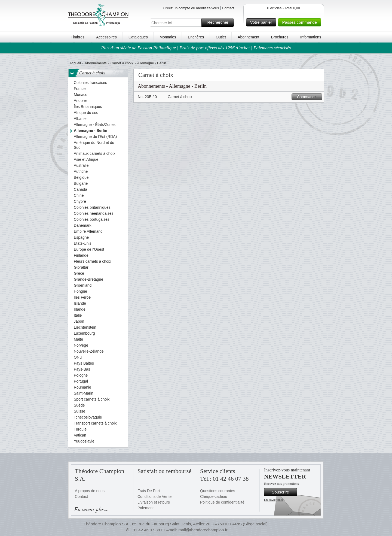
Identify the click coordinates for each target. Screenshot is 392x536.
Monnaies (168, 37)
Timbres (78, 37)
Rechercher (220, 23)
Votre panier (263, 22)
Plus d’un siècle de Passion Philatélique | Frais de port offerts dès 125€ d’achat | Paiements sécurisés (196, 48)
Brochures (280, 37)
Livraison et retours (154, 502)
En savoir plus (273, 500)
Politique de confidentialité (222, 502)
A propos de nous (90, 491)
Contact (228, 8)
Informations (311, 37)
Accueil (75, 63)
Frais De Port (149, 491)
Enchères (196, 37)
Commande (309, 97)
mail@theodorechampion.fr (203, 530)
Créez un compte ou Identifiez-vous (191, 8)
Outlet (221, 37)
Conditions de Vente (154, 496)
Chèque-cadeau (214, 496)
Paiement (146, 508)
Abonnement (248, 37)
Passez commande (301, 22)
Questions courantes (218, 491)
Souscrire (284, 492)
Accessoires (106, 37)
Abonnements (96, 63)
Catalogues (138, 37)
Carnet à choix (122, 63)
